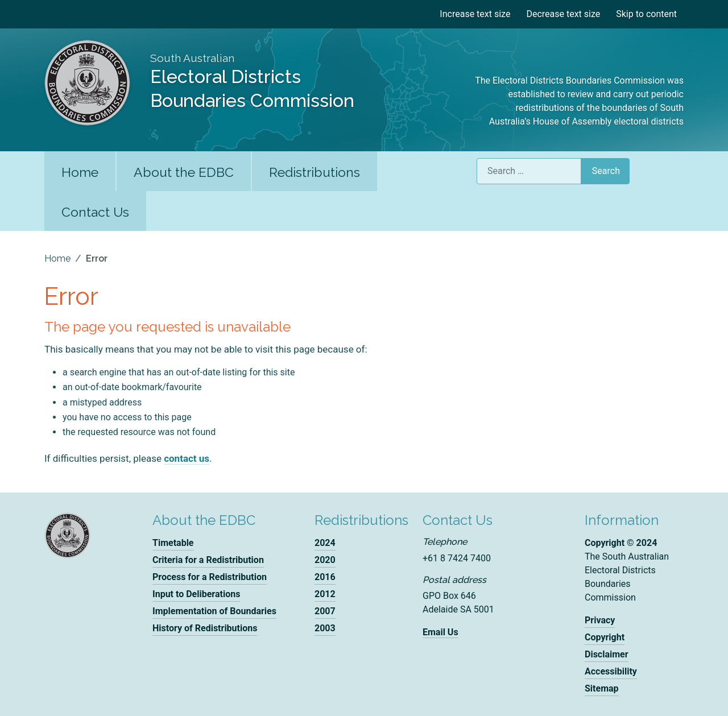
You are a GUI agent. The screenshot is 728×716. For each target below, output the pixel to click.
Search (606, 171)
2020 (325, 560)
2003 (325, 628)
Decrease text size (563, 14)
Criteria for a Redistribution (208, 560)
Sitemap (602, 688)
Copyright (605, 637)
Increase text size (475, 14)
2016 (325, 577)
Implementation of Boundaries (214, 611)
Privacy (600, 620)
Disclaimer (607, 654)
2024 (325, 543)
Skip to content (646, 14)
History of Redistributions (205, 628)
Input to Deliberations (196, 594)
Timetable (173, 543)
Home (80, 172)
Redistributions (315, 172)
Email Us (440, 632)
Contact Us (95, 212)
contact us (187, 458)
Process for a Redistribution (210, 577)
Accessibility (611, 671)
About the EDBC (184, 172)
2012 (325, 594)
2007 (325, 611)
